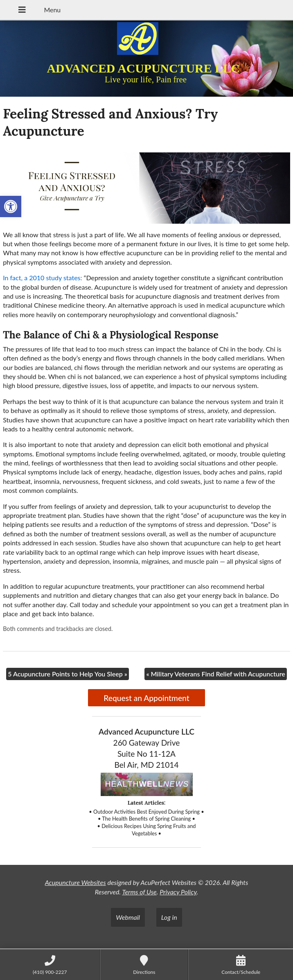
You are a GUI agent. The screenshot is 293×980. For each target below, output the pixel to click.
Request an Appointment (146, 698)
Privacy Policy (178, 892)
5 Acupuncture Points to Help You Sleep (68, 674)
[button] (11, 206)
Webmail (128, 917)
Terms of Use (139, 892)
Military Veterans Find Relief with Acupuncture (215, 674)
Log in (169, 917)
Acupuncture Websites (76, 882)
